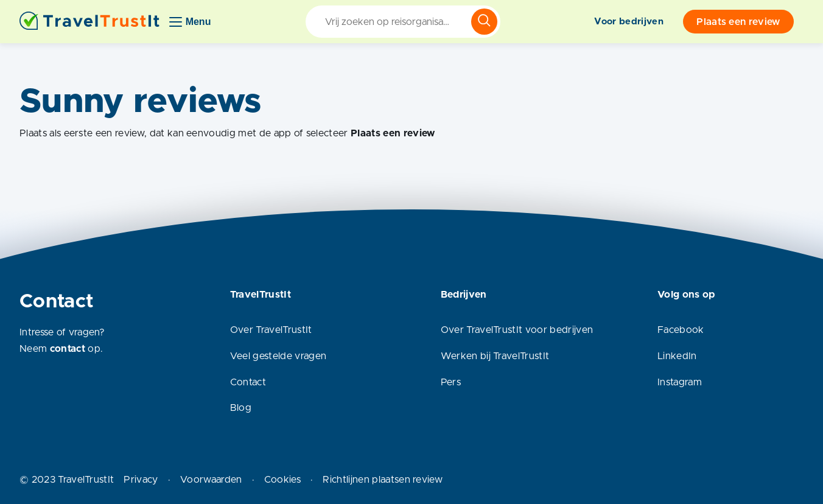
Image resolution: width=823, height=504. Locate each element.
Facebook (681, 330)
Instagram (680, 382)
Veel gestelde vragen (278, 356)
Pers (451, 382)
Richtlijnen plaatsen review (383, 480)
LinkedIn (677, 356)
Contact (248, 382)
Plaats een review (738, 22)
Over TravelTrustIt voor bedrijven (517, 330)
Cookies (282, 480)
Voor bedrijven (629, 22)
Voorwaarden (211, 480)
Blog (241, 408)
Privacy (141, 480)
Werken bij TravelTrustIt (495, 356)
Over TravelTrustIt (271, 330)
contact (68, 349)
